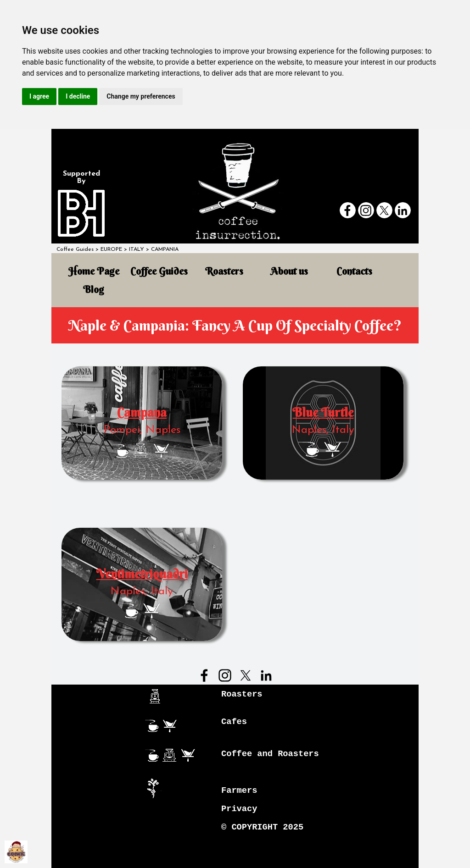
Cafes (234, 722)
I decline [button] (78, 96)
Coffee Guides (75, 249)
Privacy (239, 809)
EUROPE (111, 249)
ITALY (137, 249)
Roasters (224, 271)
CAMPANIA (165, 249)
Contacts (354, 271)
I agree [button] (39, 96)
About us (289, 271)
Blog (94, 290)
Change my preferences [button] (141, 96)
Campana (142, 412)
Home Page (94, 271)
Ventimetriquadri (142, 574)
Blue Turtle (323, 412)
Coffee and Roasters (270, 754)
